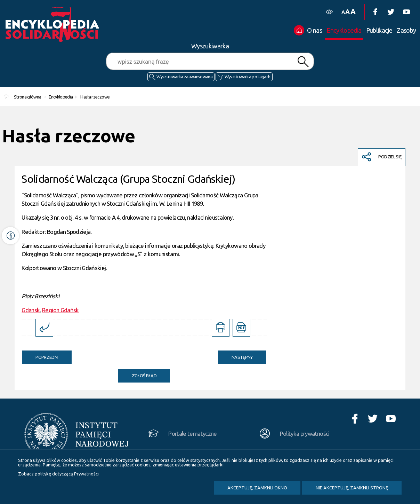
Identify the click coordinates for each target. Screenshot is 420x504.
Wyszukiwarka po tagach (248, 77)
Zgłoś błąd (144, 376)
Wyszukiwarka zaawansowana (184, 77)
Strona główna (28, 97)
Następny (235, 355)
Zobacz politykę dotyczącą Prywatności (58, 474)
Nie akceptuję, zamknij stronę (352, 488)
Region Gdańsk (60, 310)
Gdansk (31, 310)
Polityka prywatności (305, 434)
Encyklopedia (61, 97)
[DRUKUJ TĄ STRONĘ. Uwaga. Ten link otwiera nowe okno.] (221, 328)
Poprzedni (40, 355)
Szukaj (303, 62)
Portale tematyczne (192, 434)
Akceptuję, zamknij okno (257, 488)
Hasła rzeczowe (95, 97)
